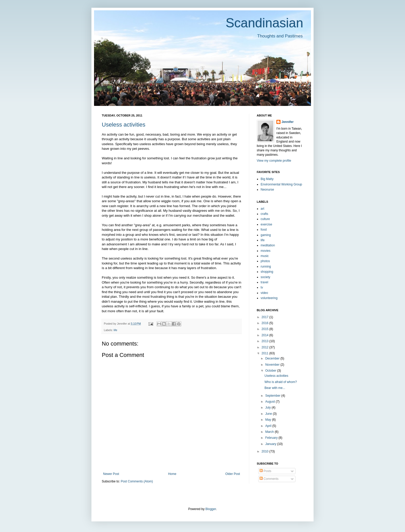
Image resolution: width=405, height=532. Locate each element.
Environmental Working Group (281, 184)
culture (265, 219)
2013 (266, 341)
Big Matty (267, 179)
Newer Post (111, 474)
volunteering (269, 298)
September (273, 396)
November (273, 365)
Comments (269, 479)
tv (262, 287)
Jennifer (288, 122)
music (265, 256)
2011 (266, 353)
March (270, 432)
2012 (266, 347)
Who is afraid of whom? (281, 382)
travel (264, 282)
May (269, 420)
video (264, 293)
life (115, 330)
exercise (266, 224)
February (272, 438)
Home (172, 474)
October (271, 371)
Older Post (233, 474)
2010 (266, 451)
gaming (266, 235)
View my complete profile (274, 161)
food (264, 230)
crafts (264, 214)
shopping (267, 272)
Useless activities (124, 125)
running (266, 267)
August (271, 402)
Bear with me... (275, 388)
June (269, 414)
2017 (266, 317)
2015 (266, 329)
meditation (268, 245)
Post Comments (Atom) (137, 481)
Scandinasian (264, 23)
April (269, 426)
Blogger (211, 509)
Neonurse (267, 190)
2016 (266, 323)
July (268, 408)
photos (265, 261)
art (262, 209)
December (273, 358)
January (271, 444)
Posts (265, 471)
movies (266, 251)
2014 (266, 335)
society (265, 277)
